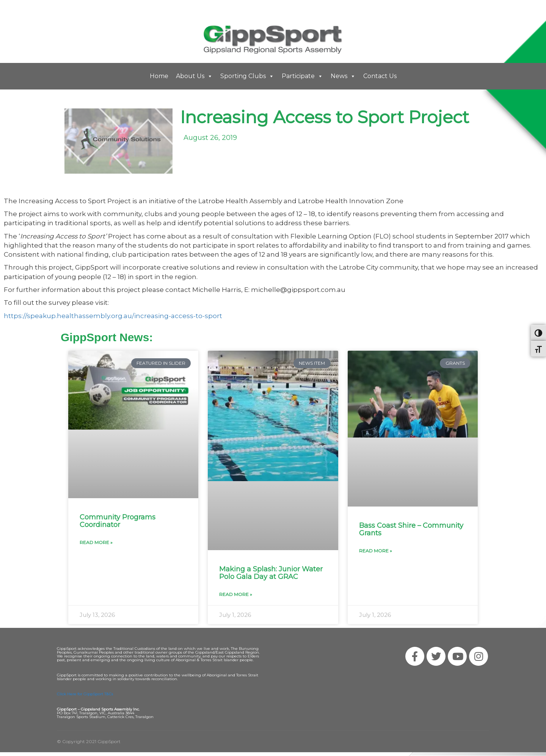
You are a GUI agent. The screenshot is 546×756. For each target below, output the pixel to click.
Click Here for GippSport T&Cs (85, 694)
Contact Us (380, 76)
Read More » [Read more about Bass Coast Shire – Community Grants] (376, 551)
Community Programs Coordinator (118, 521)
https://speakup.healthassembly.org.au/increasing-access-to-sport (113, 316)
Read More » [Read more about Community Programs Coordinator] (96, 542)
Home (159, 76)
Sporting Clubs (247, 76)
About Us (194, 76)
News (343, 76)
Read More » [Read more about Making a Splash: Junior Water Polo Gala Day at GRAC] (236, 594)
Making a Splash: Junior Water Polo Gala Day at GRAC (271, 573)
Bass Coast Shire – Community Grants (411, 529)
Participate (302, 76)
